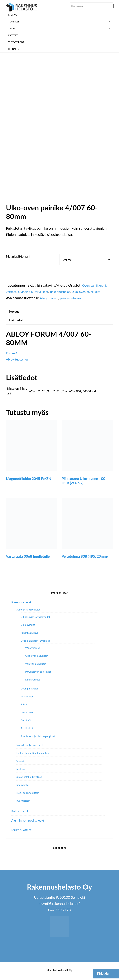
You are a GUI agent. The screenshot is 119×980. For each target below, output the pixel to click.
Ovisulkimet (27, 715)
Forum (72, 298)
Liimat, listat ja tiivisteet (29, 779)
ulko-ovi (98, 298)
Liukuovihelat (28, 627)
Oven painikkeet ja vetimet (35, 643)
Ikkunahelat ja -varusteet (29, 747)
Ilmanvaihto (22, 787)
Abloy (61, 298)
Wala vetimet (32, 650)
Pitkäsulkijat (27, 699)
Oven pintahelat (29, 691)
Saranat (20, 763)
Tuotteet (59, 22)
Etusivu (13, 15)
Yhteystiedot (16, 42)
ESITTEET (13, 35)
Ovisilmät (26, 723)
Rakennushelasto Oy (21, 7)
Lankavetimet (33, 682)
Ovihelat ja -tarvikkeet (37, 291)
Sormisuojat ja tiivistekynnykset (38, 739)
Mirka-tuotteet (23, 832)
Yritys (59, 28)
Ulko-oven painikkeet (37, 658)
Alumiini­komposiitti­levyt (30, 823)
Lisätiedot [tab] (17, 322)
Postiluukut (27, 731)
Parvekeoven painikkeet (38, 674)
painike (85, 298)
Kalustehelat (21, 813)
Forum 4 (12, 356)
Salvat (24, 707)
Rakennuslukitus (29, 635)
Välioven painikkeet (36, 666)
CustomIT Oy (64, 972)
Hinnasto (14, 49)
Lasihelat (21, 771)
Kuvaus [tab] (15, 312)
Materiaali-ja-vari (18, 256)
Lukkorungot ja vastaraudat (35, 619)
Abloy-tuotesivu (18, 362)
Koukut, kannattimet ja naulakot (33, 756)
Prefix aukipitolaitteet (28, 795)
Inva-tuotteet (23, 803)
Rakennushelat (67, 291)
